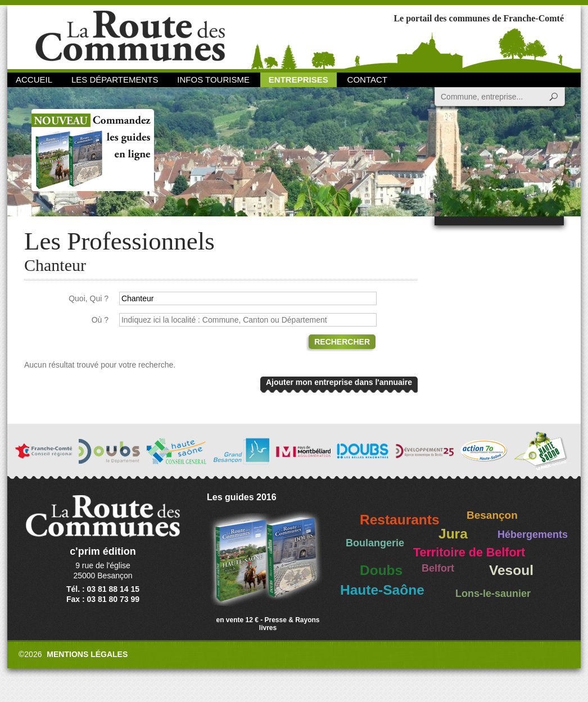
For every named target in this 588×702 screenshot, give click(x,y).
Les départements (115, 80)
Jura (453, 534)
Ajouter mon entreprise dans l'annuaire (339, 382)
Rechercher (342, 342)
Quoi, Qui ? (89, 298)
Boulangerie (375, 543)
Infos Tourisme (213, 80)
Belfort (438, 568)
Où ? (100, 320)
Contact (367, 80)
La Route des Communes (130, 36)
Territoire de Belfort (469, 552)
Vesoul (511, 570)
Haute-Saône (382, 590)
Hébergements (533, 535)
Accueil (34, 80)
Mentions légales (87, 654)
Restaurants (400, 520)
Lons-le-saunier (493, 594)
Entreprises (298, 80)
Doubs (381, 570)
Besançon (492, 515)
